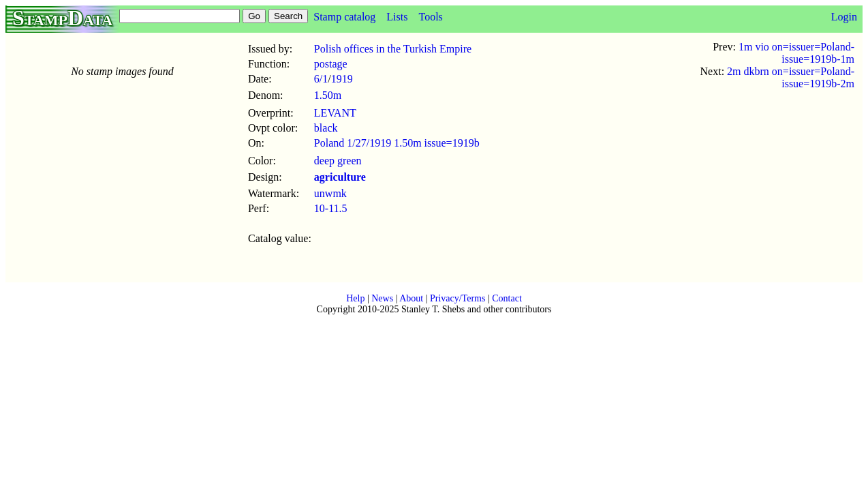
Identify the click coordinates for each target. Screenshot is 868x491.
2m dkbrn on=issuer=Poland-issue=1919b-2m (791, 77)
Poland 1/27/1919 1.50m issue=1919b (397, 143)
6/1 (321, 79)
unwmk (330, 193)
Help (355, 298)
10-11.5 (331, 208)
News (382, 298)
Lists (397, 17)
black (326, 128)
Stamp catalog (344, 17)
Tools (430, 17)
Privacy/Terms (458, 298)
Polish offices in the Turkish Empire (393, 49)
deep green (338, 161)
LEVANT (335, 113)
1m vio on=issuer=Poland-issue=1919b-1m (796, 53)
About (411, 298)
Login (844, 17)
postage (331, 64)
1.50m (328, 95)
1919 (342, 79)
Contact (507, 298)
